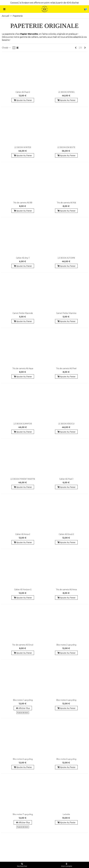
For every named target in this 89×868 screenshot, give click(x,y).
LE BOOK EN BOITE (66, 147)
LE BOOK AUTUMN (66, 258)
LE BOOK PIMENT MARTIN (23, 479)
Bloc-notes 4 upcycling (66, 700)
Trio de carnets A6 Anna (66, 590)
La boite (66, 814)
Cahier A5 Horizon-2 (23, 590)
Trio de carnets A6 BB (23, 203)
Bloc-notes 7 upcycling (23, 814)
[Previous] (76, 48)
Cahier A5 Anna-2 (23, 534)
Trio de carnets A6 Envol (23, 645)
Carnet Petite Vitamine (66, 313)
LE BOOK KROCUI (66, 424)
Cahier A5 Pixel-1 (66, 479)
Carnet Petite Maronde (23, 313)
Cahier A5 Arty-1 (23, 258)
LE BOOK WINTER (23, 147)
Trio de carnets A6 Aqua (23, 368)
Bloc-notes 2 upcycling (66, 645)
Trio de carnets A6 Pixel (66, 368)
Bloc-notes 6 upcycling (66, 759)
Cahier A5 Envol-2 (66, 534)
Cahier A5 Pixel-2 (23, 92)
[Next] (85, 48)
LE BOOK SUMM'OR (23, 424)
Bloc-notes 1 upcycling (23, 700)
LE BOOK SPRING (66, 92)
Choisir (6, 48)
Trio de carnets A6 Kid (66, 203)
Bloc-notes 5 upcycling (23, 759)
